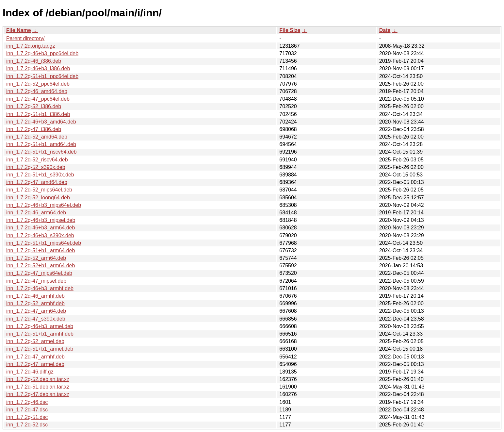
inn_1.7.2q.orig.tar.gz (31, 46)
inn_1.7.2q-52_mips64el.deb (39, 190)
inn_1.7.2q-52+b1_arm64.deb (41, 266)
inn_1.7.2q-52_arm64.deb (36, 258)
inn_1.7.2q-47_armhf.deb (35, 357)
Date (385, 30)
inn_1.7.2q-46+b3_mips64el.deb (44, 205)
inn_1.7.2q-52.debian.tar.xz (38, 379)
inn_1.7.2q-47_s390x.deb (36, 319)
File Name (19, 30)
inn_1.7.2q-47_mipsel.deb (36, 281)
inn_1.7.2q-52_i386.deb (34, 106)
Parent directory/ (25, 38)
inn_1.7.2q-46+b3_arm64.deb (41, 228)
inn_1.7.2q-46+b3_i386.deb (38, 68)
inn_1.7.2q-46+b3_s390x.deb (40, 235)
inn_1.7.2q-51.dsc (27, 417)
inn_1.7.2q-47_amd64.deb (37, 182)
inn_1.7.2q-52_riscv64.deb (37, 160)
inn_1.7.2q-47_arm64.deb (36, 311)
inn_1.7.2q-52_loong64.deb (38, 198)
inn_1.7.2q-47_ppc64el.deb (38, 99)
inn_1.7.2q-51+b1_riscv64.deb (41, 152)
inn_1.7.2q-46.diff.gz (30, 372)
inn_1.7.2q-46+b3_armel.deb (40, 326)
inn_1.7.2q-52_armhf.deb (35, 303)
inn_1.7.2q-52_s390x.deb (36, 167)
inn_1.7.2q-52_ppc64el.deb (38, 84)
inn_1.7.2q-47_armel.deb (35, 364)
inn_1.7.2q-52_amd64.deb (37, 137)
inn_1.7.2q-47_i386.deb (34, 129)
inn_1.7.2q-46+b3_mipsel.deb (41, 220)
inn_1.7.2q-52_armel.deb (35, 341)
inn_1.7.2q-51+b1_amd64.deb (41, 144)
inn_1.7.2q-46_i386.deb (34, 61)
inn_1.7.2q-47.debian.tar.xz (38, 394)
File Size (290, 30)
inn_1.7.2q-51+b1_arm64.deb (41, 250)
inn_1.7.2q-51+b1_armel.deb (40, 349)
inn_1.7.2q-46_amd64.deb (37, 91)
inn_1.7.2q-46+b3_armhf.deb (40, 288)
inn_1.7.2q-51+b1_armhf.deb (40, 334)
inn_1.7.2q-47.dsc (27, 410)
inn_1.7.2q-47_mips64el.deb (39, 273)
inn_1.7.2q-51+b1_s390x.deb (40, 175)
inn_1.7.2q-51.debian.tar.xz (38, 387)
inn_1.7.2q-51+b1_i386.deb (38, 114)
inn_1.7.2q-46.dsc (27, 402)
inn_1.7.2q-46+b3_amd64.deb (41, 122)
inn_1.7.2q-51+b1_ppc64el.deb (42, 76)
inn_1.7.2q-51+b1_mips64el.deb (44, 243)
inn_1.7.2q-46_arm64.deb (36, 213)
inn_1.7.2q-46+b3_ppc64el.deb (42, 53)
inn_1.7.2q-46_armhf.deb (35, 296)
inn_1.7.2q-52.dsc (27, 425)
